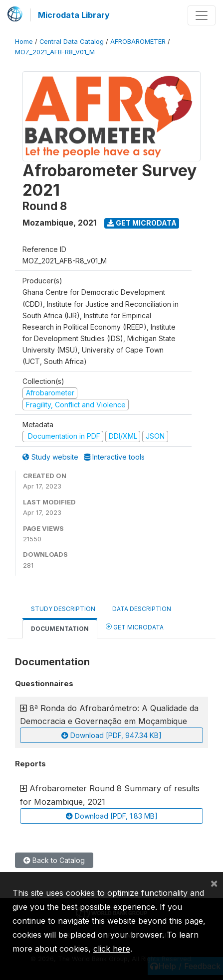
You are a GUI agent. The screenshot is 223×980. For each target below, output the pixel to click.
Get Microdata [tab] (135, 627)
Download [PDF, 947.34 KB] (111, 735)
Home (24, 42)
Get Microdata (142, 223)
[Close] (214, 883)
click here (112, 949)
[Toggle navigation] (202, 15)
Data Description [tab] (142, 609)
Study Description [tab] (63, 609)
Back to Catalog (54, 860)
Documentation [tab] (60, 629)
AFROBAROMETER (138, 42)
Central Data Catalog (72, 42)
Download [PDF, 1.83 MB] (112, 816)
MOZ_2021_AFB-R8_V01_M (55, 52)
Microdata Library (74, 15)
